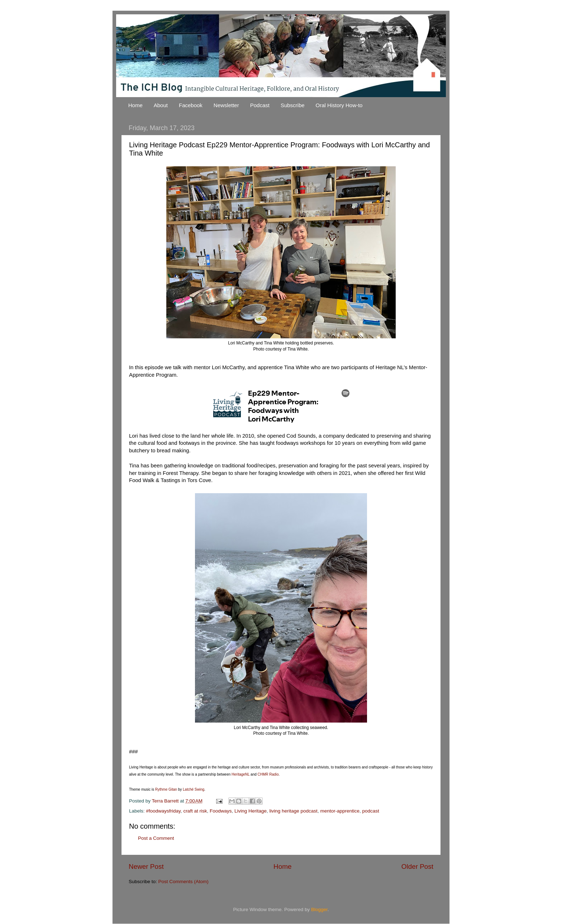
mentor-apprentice (340, 811)
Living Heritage (251, 811)
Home (135, 105)
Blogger (319, 909)
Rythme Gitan (166, 789)
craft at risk (195, 811)
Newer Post (146, 866)
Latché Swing (193, 789)
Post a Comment (156, 838)
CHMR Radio (268, 774)
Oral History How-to (339, 105)
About (161, 105)
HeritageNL (240, 774)
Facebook (191, 105)
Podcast (260, 105)
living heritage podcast (294, 811)
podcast (370, 811)
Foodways (221, 811)
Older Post (417, 866)
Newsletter (226, 105)
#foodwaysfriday (163, 811)
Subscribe (293, 105)
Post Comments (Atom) (184, 882)
